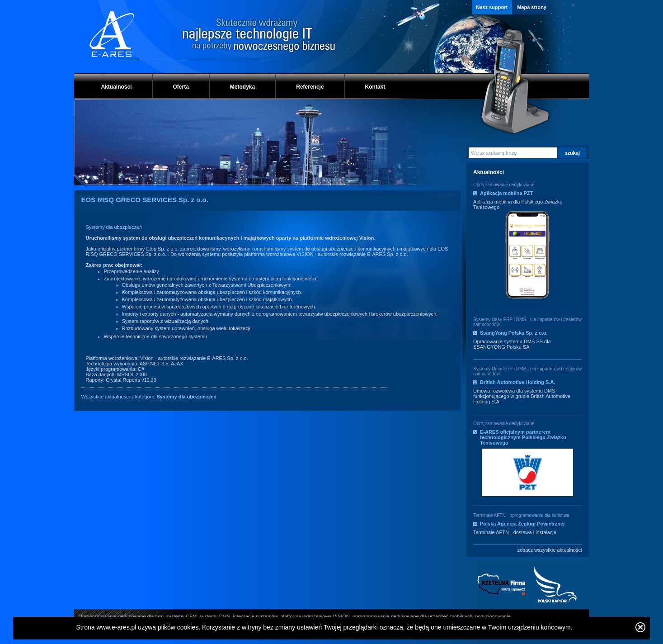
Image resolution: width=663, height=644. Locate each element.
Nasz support (492, 7)
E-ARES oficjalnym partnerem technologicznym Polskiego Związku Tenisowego (523, 437)
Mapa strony (532, 7)
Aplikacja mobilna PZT (506, 193)
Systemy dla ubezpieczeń (114, 227)
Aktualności (117, 87)
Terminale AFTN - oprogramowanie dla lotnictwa (521, 515)
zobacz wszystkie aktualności (549, 550)
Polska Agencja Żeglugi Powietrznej (522, 524)
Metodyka (242, 87)
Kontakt (375, 87)
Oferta (181, 87)
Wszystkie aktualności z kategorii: (149, 397)
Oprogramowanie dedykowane (504, 185)
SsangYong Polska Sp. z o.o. (514, 333)
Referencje (310, 87)
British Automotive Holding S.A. (517, 382)
